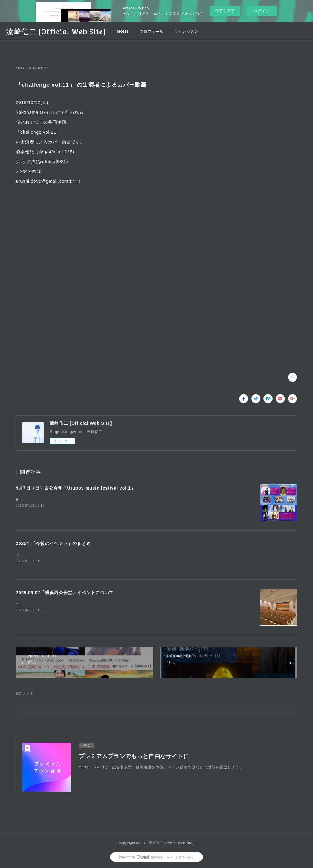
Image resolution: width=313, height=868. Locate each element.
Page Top (156, 826)
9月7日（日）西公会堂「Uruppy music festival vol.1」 (76, 488)
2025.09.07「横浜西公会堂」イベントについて (65, 593)
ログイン (262, 11)
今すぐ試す (225, 11)
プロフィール (152, 31)
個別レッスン (186, 31)
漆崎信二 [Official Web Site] (56, 31)
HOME (123, 31)
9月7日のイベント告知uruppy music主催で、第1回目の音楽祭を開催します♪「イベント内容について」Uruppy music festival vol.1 (135, 500)
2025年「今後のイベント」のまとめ (53, 543)
